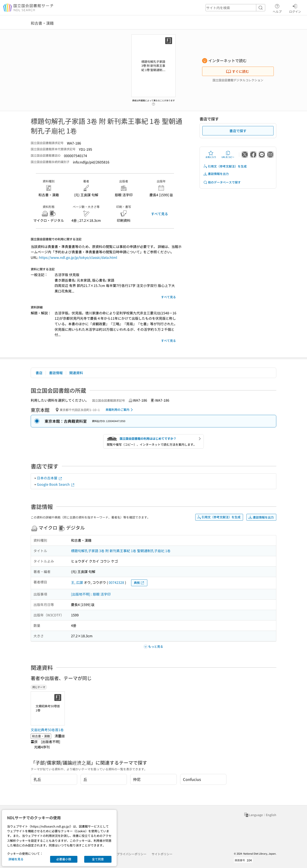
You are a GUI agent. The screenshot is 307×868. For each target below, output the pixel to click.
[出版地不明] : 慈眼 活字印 (91, 594)
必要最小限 (64, 859)
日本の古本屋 (50, 478)
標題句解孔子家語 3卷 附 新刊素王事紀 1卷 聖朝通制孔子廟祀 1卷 (121, 551)
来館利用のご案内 (120, 410)
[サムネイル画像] (49, 708)
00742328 (116, 582)
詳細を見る (16, 859)
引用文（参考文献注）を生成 (225, 166)
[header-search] (235, 8)
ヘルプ (277, 8)
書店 (39, 373)
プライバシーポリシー (132, 854)
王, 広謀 (77, 582)
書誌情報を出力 (216, 174)
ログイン (295, 8)
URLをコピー (228, 155)
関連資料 (76, 373)
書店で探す (238, 131)
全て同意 (98, 859)
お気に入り (211, 155)
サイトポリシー (162, 854)
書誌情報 (56, 373)
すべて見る (159, 214)
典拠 (139, 583)
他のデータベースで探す (222, 182)
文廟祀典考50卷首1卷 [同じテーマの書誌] (47, 730)
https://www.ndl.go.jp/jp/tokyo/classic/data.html (78, 257)
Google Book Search (56, 484)
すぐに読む (237, 71)
